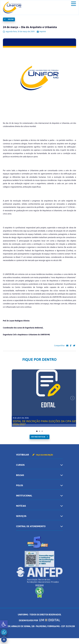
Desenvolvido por (39, 621)
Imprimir (41, 32)
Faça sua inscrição (43, 455)
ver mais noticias (38, 437)
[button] (4, 624)
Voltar (9, 19)
